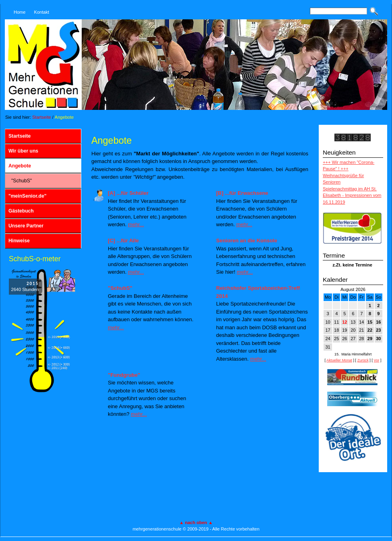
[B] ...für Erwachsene (242, 193)
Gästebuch (21, 211)
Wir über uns (23, 151)
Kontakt (42, 12)
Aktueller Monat (339, 360)
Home (20, 12)
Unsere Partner (26, 226)
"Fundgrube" (124, 375)
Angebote (64, 117)
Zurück (363, 360)
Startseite (42, 117)
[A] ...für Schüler (128, 193)
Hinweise (19, 241)
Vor (377, 360)
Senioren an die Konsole (247, 241)
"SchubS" (22, 181)
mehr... (136, 224)
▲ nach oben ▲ (196, 522)
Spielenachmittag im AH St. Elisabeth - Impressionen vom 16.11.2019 (352, 195)
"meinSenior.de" (28, 196)
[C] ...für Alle (123, 241)
